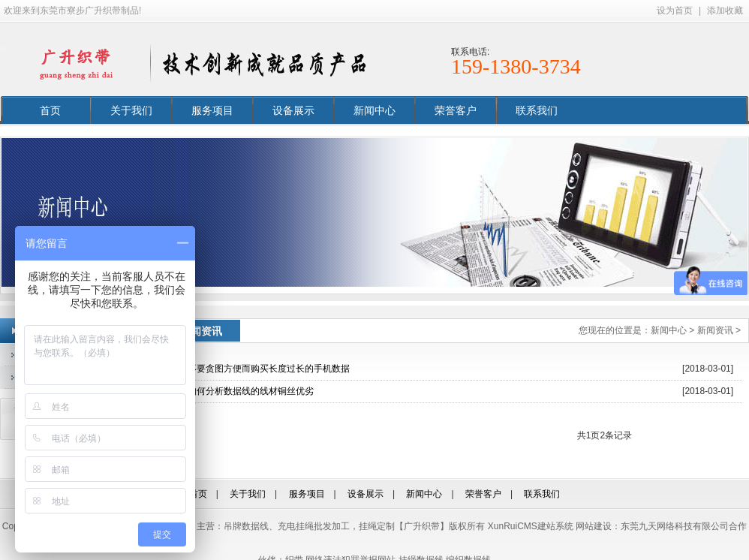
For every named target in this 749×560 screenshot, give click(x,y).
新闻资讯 (715, 330)
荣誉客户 (456, 110)
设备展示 (293, 110)
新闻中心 (374, 110)
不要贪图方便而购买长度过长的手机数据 (269, 369)
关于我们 (131, 110)
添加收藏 (725, 11)
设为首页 (675, 11)
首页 (50, 110)
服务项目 (212, 110)
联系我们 (537, 110)
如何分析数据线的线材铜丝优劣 (251, 391)
